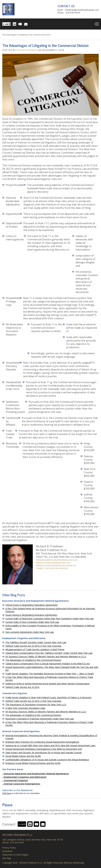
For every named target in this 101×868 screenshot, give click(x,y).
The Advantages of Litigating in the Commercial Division (33, 660)
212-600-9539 (73, 13)
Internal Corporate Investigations (22, 784)
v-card (6, 24)
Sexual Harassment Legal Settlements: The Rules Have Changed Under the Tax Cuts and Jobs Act (52, 669)
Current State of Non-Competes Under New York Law (32, 622)
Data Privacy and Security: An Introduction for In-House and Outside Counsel (44, 753)
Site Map (7, 858)
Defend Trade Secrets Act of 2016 (22, 687)
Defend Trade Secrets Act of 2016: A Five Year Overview (33, 646)
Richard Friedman (27, 50)
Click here (7, 793)
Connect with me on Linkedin (52, 568)
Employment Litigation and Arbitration (25, 777)
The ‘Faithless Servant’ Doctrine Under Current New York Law (36, 642)
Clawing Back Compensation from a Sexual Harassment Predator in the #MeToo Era (48, 664)
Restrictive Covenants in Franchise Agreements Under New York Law (40, 719)
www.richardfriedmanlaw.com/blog (56, 565)
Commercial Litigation (16, 780)
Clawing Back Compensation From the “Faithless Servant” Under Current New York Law (49, 653)
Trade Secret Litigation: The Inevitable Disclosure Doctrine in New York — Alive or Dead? (50, 674)
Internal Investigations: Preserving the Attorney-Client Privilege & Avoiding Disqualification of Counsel (51, 737)
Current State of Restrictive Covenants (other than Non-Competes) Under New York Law (50, 618)
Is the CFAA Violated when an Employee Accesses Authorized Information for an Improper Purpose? (50, 610)
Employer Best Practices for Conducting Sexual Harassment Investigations (42, 742)
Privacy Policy (9, 848)
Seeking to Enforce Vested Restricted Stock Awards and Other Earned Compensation (48, 684)
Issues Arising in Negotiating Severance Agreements (31, 615)
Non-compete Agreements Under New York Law (30, 632)
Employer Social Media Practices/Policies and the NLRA (33, 763)
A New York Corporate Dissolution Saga (25, 708)
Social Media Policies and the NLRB (23, 756)
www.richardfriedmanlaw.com (53, 563)
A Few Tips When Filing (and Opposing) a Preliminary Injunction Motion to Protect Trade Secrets (49, 679)
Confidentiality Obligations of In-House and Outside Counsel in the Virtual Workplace (47, 760)
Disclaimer (8, 851)
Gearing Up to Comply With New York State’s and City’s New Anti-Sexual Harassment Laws (50, 745)
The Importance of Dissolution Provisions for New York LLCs (36, 705)
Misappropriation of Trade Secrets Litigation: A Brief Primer (35, 649)
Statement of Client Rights (15, 855)
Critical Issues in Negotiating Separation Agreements (32, 605)
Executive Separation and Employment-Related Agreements (36, 774)
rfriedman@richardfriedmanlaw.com (82, 10)
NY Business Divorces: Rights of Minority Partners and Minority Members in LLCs (46, 657)
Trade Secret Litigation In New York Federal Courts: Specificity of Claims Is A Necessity (48, 697)
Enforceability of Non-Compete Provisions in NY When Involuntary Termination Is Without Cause (50, 627)
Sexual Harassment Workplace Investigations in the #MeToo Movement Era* (44, 749)
